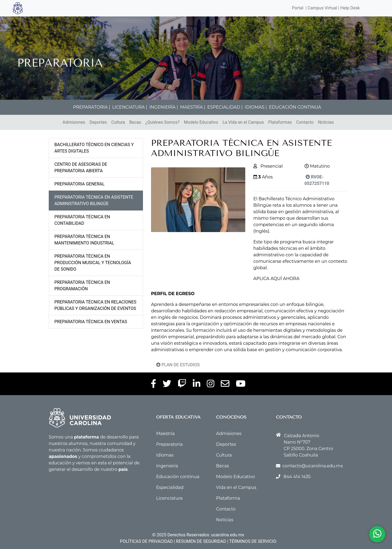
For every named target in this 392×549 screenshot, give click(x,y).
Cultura (118, 122)
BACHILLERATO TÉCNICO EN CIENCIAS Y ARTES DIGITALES (94, 148)
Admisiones (74, 122)
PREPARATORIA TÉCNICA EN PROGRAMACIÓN (82, 286)
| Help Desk (348, 8)
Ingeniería (167, 466)
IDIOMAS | (256, 107)
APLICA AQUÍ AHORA (276, 279)
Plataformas (280, 122)
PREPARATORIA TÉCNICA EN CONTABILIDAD (82, 220)
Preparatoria (169, 444)
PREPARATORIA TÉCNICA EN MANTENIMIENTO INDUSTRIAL (84, 240)
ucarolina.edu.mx (227, 535)
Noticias (326, 122)
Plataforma (228, 498)
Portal (298, 8)
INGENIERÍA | (164, 107)
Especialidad (170, 487)
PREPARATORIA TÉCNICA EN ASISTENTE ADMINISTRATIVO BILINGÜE (94, 200)
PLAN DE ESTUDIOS (178, 365)
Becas (135, 122)
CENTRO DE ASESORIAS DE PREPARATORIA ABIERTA (81, 168)
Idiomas (165, 455)
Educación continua (178, 477)
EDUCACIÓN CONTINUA (295, 107)
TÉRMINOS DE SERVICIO (253, 541)
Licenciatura (169, 498)
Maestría (165, 434)
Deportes (98, 122)
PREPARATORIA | (92, 107)
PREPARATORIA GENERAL (79, 184)
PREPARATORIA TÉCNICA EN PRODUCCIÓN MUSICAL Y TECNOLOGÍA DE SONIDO (93, 263)
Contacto (305, 122)
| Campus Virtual (321, 8)
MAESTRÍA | (193, 107)
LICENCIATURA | (130, 107)
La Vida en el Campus (243, 122)
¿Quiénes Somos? (162, 122)
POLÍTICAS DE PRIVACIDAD (146, 541)
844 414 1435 (297, 477)
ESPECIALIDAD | (225, 107)
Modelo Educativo (201, 122)
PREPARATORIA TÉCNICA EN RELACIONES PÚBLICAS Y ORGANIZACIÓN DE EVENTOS (95, 305)
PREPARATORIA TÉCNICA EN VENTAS (91, 322)
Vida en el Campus (236, 487)
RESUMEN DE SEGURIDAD (201, 541)
